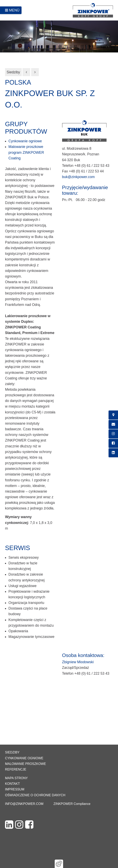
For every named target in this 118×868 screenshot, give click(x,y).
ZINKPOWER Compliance (72, 804)
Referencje (16, 769)
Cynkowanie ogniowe (25, 141)
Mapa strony (16, 778)
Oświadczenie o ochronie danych (35, 795)
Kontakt (12, 784)
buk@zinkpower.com (78, 177)
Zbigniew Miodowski (78, 662)
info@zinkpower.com (24, 804)
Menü (14, 10)
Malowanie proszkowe (25, 764)
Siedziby (13, 72)
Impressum (15, 789)
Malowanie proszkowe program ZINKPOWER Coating (26, 152)
